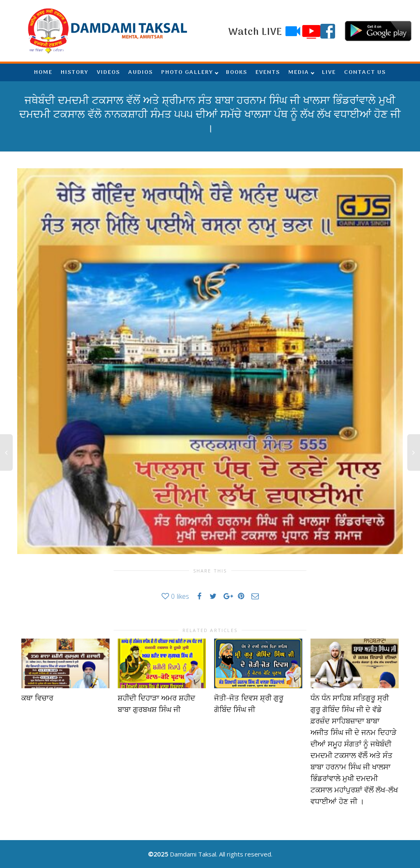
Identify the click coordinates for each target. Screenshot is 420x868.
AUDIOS (141, 72)
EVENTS (268, 72)
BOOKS (237, 72)
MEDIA (299, 72)
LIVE (329, 72)
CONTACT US (365, 72)
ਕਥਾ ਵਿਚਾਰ (37, 698)
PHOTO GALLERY (187, 72)
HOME (43, 72)
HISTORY (75, 72)
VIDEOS (108, 72)
